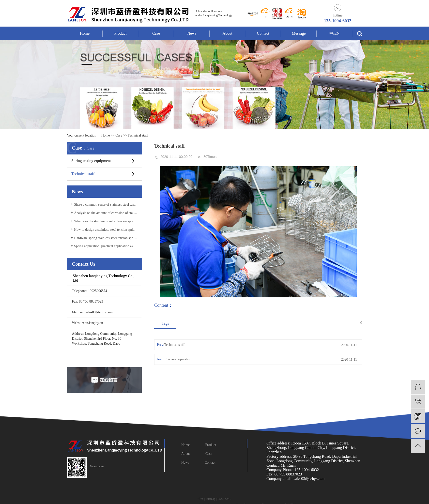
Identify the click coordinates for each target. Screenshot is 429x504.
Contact (263, 33)
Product (121, 33)
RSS (220, 499)
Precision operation (178, 359)
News (192, 33)
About (228, 33)
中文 (201, 499)
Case (156, 33)
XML (228, 499)
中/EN (335, 33)
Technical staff (138, 135)
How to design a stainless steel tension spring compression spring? (106, 230)
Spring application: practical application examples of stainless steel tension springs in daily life (106, 246)
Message (299, 33)
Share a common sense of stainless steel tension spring (106, 205)
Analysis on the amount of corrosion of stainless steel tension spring (106, 213)
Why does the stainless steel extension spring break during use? (106, 221)
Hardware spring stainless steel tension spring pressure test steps (106, 238)
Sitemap (210, 499)
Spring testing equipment (91, 161)
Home (85, 33)
